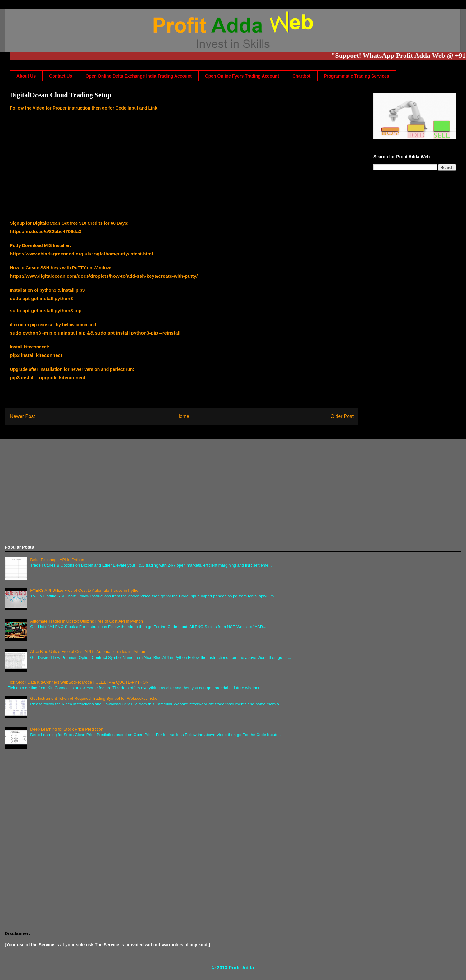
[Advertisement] (191, 492)
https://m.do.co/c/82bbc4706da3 (46, 231)
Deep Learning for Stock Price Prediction (67, 729)
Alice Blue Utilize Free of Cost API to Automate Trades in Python (88, 652)
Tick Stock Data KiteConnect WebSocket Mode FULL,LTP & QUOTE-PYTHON (78, 682)
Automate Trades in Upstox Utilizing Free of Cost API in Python (87, 621)
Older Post (342, 416)
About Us (26, 76)
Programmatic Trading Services (357, 76)
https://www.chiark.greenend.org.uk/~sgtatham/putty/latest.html (81, 254)
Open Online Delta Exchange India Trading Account (139, 76)
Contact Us (61, 76)
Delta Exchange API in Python (57, 560)
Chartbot (301, 76)
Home (183, 416)
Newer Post (23, 416)
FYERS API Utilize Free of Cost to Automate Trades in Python (85, 590)
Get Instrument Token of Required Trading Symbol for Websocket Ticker (94, 698)
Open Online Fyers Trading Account (242, 76)
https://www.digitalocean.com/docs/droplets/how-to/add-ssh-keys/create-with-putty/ (104, 276)
